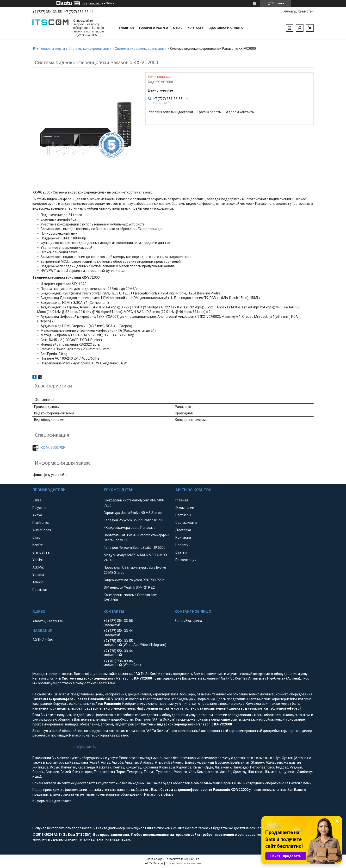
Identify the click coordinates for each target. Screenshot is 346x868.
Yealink (38, 560)
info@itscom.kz (85, 747)
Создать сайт (92, 3)
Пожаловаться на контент (183, 863)
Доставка (183, 530)
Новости (182, 545)
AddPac (38, 567)
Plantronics (41, 523)
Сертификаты (186, 523)
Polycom (39, 508)
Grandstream (43, 552)
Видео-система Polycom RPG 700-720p (134, 580)
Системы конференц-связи (90, 49)
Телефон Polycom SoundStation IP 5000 (135, 548)
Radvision (40, 590)
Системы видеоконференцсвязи (141, 49)
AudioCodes (42, 530)
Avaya (37, 515)
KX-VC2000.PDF (53, 448)
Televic (38, 582)
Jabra (37, 500)
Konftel (38, 545)
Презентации (186, 560)
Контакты (196, 28)
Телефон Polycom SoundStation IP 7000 (135, 520)
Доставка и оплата (226, 28)
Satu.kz (194, 859)
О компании (185, 508)
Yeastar (38, 575)
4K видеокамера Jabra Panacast (129, 528)
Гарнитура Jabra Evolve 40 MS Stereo (133, 513)
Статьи (181, 552)
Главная (127, 28)
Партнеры (183, 515)
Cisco (37, 537)
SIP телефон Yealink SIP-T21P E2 (129, 587)
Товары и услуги (153, 28)
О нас (178, 28)
